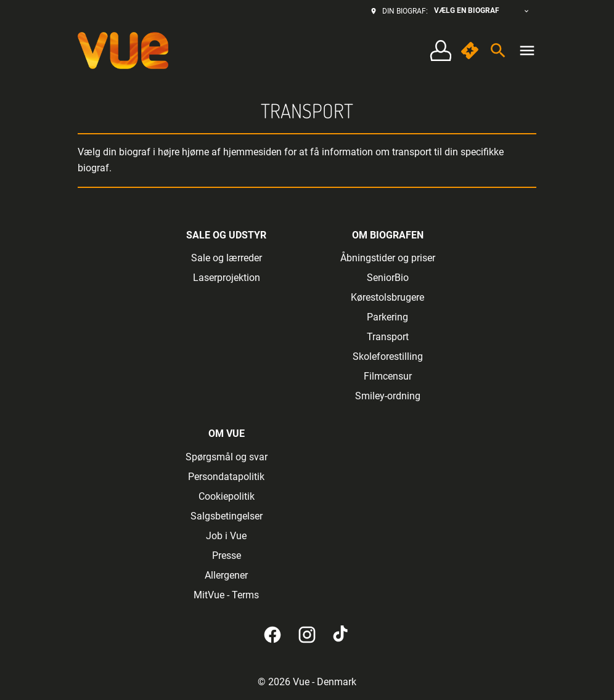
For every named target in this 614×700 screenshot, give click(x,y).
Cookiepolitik (227, 496)
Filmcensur (388, 376)
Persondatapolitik (226, 477)
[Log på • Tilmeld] (440, 51)
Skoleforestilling (388, 356)
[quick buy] (470, 51)
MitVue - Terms (226, 595)
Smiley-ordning (388, 396)
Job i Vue (226, 536)
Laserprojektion (227, 278)
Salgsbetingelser (227, 516)
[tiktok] (342, 635)
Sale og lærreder (227, 258)
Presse (227, 556)
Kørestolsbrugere (387, 297)
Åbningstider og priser (388, 258)
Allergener (226, 575)
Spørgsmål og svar (227, 457)
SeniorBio (388, 278)
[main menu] (527, 51)
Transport (388, 337)
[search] (498, 51)
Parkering (387, 317)
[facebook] (272, 635)
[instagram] (307, 635)
